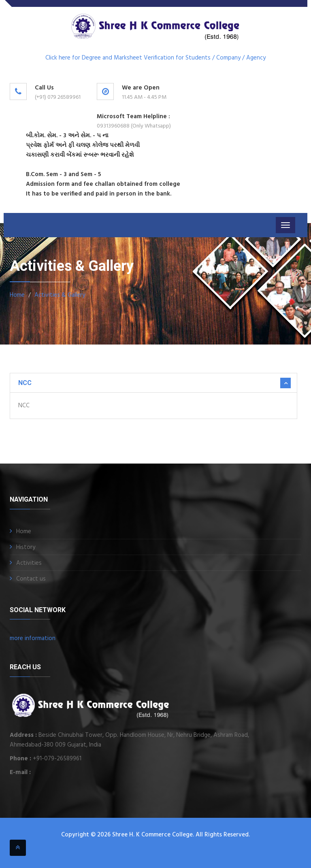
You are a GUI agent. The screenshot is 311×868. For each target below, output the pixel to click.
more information (33, 638)
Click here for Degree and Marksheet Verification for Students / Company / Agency (155, 58)
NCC (25, 383)
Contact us (31, 579)
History (26, 547)
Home (17, 295)
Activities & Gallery (60, 295)
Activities (29, 563)
